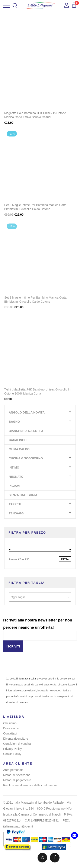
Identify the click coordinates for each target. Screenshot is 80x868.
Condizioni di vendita (17, 744)
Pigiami (15, 486)
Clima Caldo (19, 449)
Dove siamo (11, 728)
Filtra (65, 559)
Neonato (16, 477)
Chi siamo (10, 723)
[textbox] (40, 597)
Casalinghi (18, 440)
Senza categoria (23, 495)
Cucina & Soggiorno (26, 458)
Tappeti (15, 504)
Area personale (13, 770)
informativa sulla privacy (31, 679)
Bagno (14, 422)
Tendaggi (17, 513)
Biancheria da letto (26, 431)
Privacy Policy (12, 749)
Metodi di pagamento (17, 780)
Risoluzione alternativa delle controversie (30, 785)
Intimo (14, 467)
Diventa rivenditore (16, 739)
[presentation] (36, 667)
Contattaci (10, 733)
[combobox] (40, 597)
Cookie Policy (12, 754)
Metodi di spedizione (17, 775)
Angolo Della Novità (27, 412)
